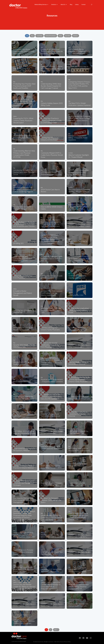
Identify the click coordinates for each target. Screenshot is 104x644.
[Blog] (71, 5)
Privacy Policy (67, 642)
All (27, 36)
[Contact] (83, 5)
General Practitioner (51, 36)
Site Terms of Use (59, 642)
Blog (32, 36)
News (60, 36)
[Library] (77, 5)
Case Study (40, 36)
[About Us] (64, 5)
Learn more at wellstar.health (19, 641)
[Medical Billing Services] (41, 5)
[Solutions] (55, 5)
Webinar (75, 36)
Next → (56, 630)
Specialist (68, 36)
